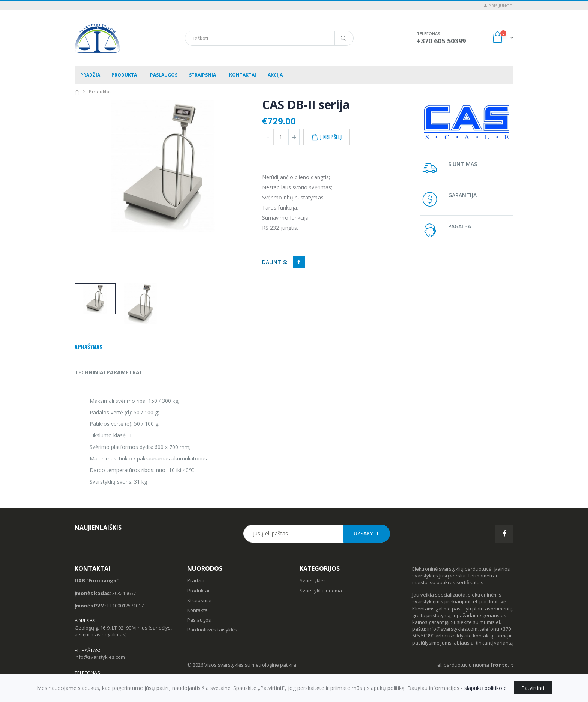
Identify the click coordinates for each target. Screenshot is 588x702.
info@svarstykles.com (100, 657)
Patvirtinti (533, 688)
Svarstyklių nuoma (321, 591)
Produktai (125, 75)
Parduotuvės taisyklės (212, 630)
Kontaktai (243, 75)
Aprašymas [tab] (88, 346)
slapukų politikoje (485, 688)
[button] (502, 38)
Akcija (275, 75)
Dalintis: (275, 262)
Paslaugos (164, 75)
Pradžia (90, 75)
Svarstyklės (313, 580)
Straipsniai (203, 75)
